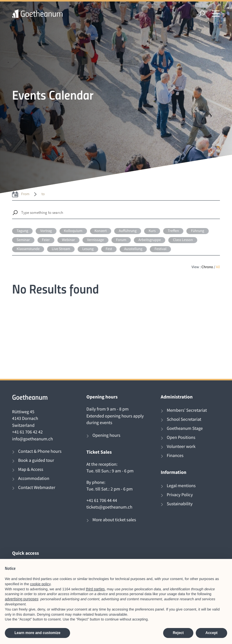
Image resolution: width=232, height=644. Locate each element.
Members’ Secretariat (187, 410)
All (218, 267)
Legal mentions (181, 486)
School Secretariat (184, 419)
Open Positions (181, 438)
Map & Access (31, 470)
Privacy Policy (180, 495)
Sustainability (180, 504)
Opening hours (106, 435)
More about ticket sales (114, 520)
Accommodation (34, 479)
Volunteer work (181, 447)
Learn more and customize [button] (37, 633)
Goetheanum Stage (185, 428)
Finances (175, 456)
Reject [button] (178, 633)
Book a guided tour (36, 460)
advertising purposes (22, 599)
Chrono (207, 267)
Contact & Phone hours (40, 451)
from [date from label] (25, 194)
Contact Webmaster (37, 488)
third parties (95, 589)
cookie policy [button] (40, 584)
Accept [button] (211, 633)
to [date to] (43, 194)
